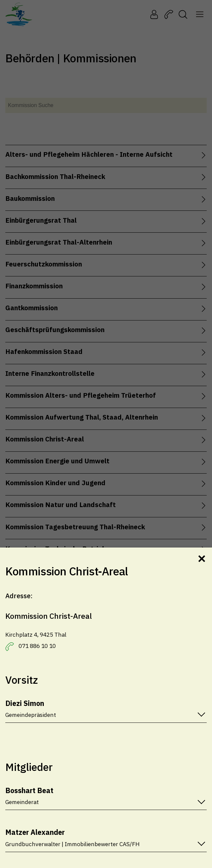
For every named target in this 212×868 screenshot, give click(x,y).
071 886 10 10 (37, 646)
